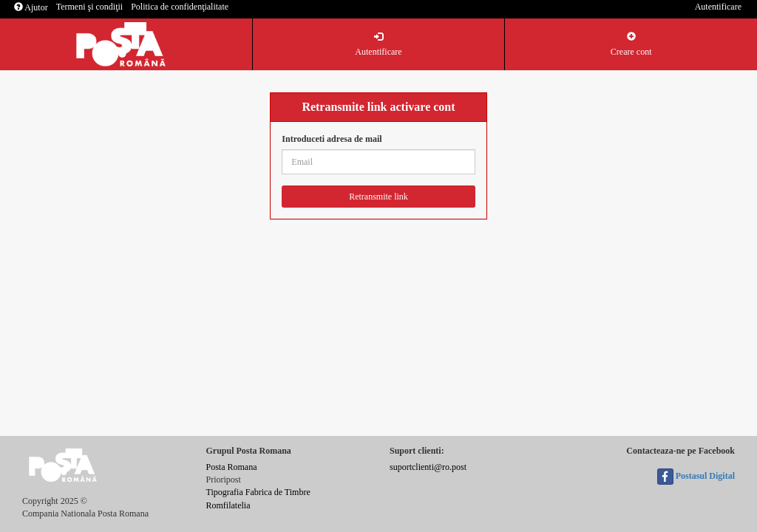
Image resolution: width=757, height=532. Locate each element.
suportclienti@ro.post (428, 467)
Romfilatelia (228, 505)
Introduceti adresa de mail (332, 139)
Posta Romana (232, 467)
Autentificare (718, 7)
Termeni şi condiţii (89, 7)
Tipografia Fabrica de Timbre (258, 492)
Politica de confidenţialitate (180, 7)
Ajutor (31, 7)
